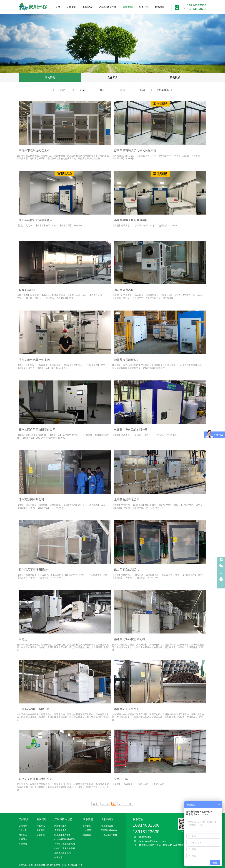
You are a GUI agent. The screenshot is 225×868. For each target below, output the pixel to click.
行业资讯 (41, 826)
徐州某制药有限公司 (31, 500)
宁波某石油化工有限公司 (34, 709)
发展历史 (23, 839)
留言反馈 (87, 835)
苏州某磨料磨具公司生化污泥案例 (135, 150)
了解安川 (71, 7)
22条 (95, 804)
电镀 (143, 90)
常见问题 (41, 830)
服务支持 (144, 7)
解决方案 (58, 857)
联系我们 (160, 7)
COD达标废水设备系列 (65, 839)
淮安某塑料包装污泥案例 (34, 360)
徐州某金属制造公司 (127, 360)
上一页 (105, 804)
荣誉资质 (23, 835)
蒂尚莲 (23, 639)
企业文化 (23, 830)
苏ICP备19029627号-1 (72, 865)
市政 (62, 90)
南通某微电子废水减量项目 (131, 220)
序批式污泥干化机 (109, 835)
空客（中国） (122, 779)
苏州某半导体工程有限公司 (131, 430)
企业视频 (23, 844)
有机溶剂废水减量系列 (65, 844)
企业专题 (41, 835)
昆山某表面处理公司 (127, 569)
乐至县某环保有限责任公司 (36, 779)
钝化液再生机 (107, 826)
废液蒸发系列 (60, 830)
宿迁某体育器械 (124, 290)
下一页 (128, 804)
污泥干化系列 (60, 826)
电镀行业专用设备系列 (65, 848)
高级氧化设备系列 (62, 853)
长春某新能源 (27, 290)
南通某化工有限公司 (127, 709)
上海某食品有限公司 (127, 500)
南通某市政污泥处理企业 (34, 150)
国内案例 (50, 77)
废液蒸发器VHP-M (109, 830)
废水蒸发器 (163, 90)
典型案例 (128, 7)
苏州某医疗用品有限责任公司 (37, 430)
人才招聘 (87, 830)
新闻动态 (88, 7)
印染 (82, 90)
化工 (102, 90)
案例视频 (175, 77)
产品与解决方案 (108, 7)
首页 (58, 7)
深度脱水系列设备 (62, 835)
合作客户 (112, 77)
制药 (122, 90)
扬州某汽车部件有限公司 (34, 569)
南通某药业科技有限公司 (130, 639)
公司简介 (23, 826)
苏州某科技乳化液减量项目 (36, 220)
